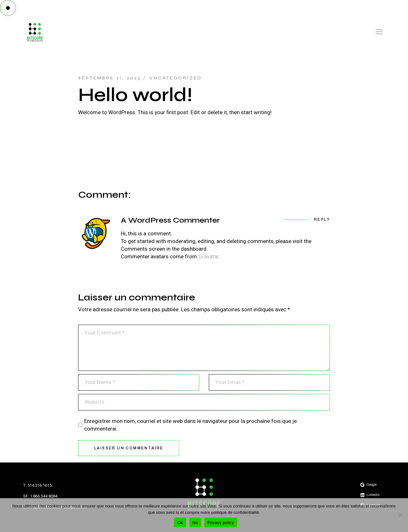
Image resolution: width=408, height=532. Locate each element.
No (195, 523)
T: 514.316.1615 (37, 485)
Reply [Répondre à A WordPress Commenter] (322, 219)
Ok (180, 523)
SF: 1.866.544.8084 (40, 496)
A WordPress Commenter (170, 220)
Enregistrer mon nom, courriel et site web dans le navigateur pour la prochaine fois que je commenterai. (190, 425)
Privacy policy (221, 523)
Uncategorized (176, 78)
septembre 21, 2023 (110, 78)
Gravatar (208, 257)
